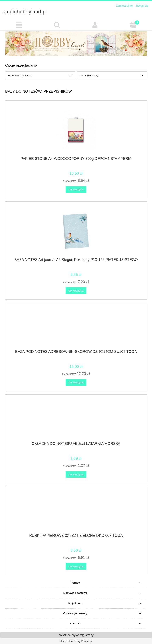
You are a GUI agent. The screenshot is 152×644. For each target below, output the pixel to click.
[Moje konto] (95, 25)
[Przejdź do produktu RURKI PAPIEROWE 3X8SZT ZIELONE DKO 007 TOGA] (76, 511)
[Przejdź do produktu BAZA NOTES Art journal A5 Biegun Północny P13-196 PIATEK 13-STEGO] (76, 231)
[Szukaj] (57, 25)
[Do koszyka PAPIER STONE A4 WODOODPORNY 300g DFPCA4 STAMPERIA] (76, 190)
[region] (76, 44)
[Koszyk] (133, 25)
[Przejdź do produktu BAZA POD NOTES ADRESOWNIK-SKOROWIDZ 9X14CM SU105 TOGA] (76, 328)
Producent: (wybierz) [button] (20, 75)
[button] (19, 25)
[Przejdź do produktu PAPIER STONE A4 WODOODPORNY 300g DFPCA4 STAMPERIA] (76, 130)
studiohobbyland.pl (25, 12)
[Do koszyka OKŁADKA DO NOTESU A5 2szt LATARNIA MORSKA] (76, 475)
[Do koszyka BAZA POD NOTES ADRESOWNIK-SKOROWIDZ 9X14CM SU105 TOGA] (76, 383)
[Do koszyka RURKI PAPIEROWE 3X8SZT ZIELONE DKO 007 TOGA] (76, 566)
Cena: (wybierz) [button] (89, 75)
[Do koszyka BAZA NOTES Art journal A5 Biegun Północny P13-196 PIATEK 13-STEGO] (76, 291)
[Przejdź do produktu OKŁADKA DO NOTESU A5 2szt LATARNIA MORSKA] (76, 419)
